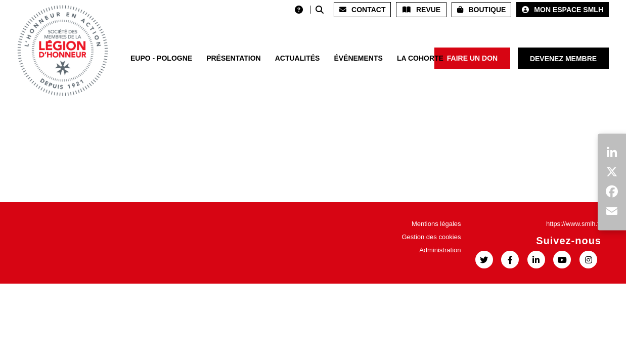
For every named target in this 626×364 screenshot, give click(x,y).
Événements (358, 58)
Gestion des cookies (431, 237)
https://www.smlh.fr (574, 224)
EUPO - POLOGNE (161, 58)
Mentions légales (436, 224)
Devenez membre (563, 59)
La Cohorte (420, 58)
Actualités (298, 58)
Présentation (234, 58)
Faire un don (472, 58)
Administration (440, 250)
